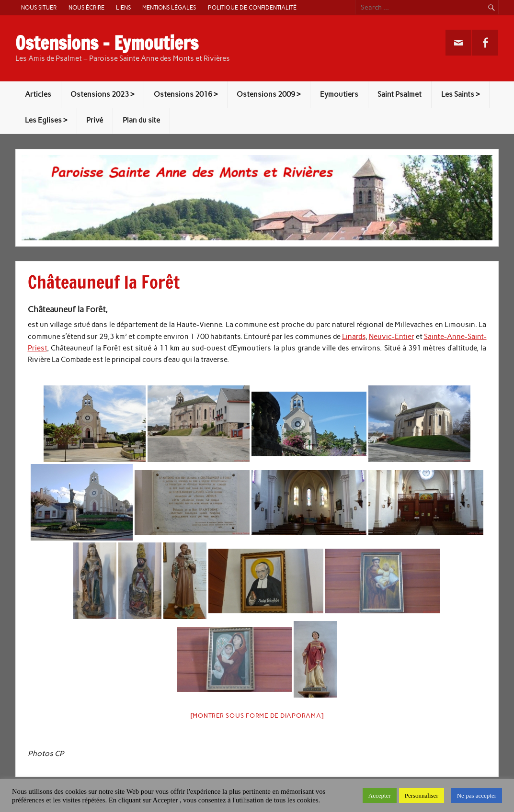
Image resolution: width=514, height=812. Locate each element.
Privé (95, 120)
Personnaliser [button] (422, 795)
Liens (123, 7)
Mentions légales (169, 7)
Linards (354, 337)
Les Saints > (460, 94)
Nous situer (39, 7)
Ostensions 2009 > (268, 94)
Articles (38, 94)
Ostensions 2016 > (186, 94)
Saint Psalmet (400, 94)
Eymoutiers (339, 94)
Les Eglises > (46, 120)
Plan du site (141, 120)
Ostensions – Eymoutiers (107, 43)
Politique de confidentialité (252, 7)
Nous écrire (86, 7)
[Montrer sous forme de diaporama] (257, 716)
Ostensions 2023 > (102, 94)
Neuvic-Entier (392, 337)
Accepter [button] (380, 795)
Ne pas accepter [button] (477, 795)
